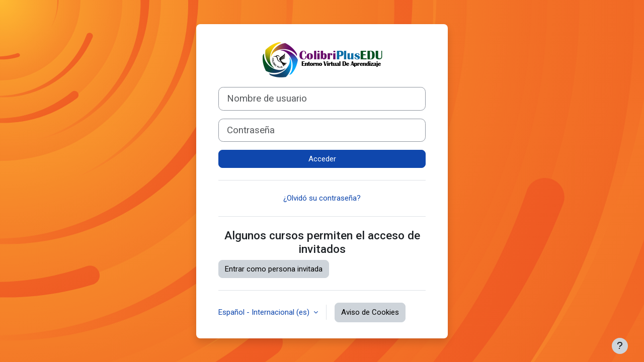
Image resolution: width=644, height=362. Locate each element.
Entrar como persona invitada (274, 269)
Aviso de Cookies (370, 312)
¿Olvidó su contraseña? (322, 198)
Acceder (322, 159)
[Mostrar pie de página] (620, 346)
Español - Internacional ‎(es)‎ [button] (265, 312)
